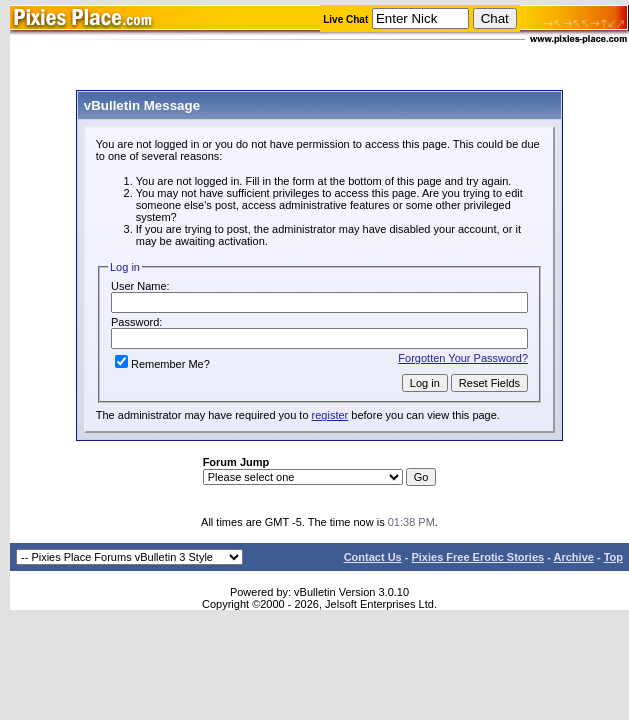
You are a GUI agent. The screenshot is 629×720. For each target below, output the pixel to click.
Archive (574, 557)
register (330, 415)
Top (613, 557)
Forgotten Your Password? (463, 358)
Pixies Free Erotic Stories (477, 557)
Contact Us (373, 557)
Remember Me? (162, 364)
